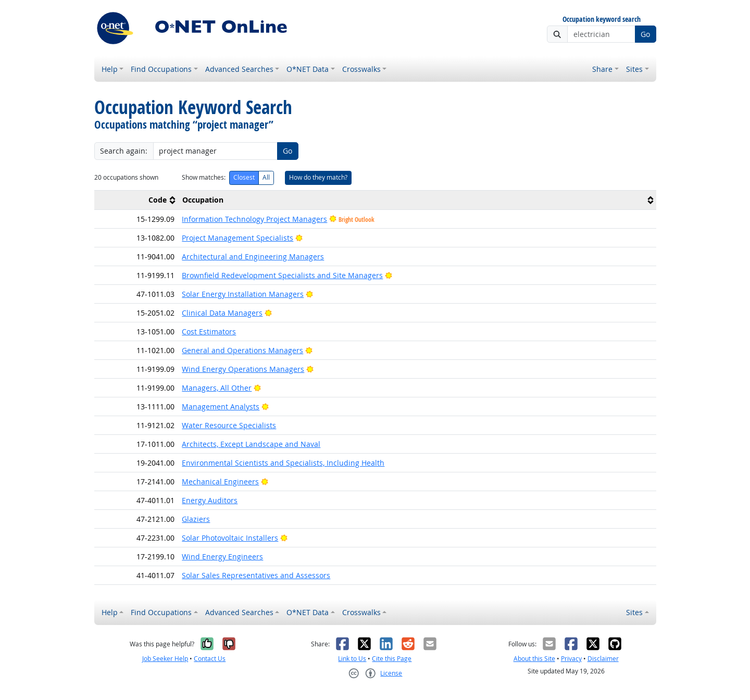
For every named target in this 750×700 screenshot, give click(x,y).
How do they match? (318, 177)
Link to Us (352, 659)
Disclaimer (603, 659)
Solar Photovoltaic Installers (230, 538)
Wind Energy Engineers (222, 557)
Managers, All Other (217, 388)
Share (602, 69)
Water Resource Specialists (229, 425)
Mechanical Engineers (220, 482)
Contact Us (210, 659)
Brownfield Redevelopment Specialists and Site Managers (282, 275)
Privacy (571, 659)
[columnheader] (136, 200)
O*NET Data (308, 69)
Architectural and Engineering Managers (253, 257)
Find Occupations (161, 69)
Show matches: (204, 177)
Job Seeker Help (165, 659)
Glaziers (196, 519)
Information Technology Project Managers (254, 219)
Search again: (124, 151)
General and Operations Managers (242, 350)
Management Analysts (221, 407)
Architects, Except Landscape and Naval (251, 444)
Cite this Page (392, 659)
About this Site (534, 659)
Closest (244, 177)
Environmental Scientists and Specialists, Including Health (283, 463)
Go (645, 34)
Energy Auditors (210, 500)
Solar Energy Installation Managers (243, 294)
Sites (634, 69)
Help (110, 69)
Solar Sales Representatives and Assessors (256, 575)
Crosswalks (361, 69)
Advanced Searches (239, 69)
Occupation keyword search (602, 20)
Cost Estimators (209, 332)
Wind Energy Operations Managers (243, 369)
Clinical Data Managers (222, 313)
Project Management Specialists (238, 238)
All (266, 177)
